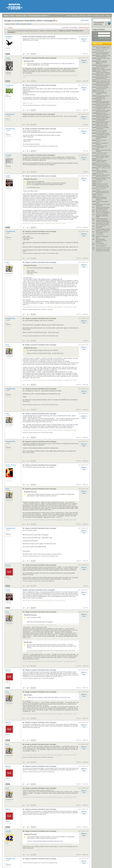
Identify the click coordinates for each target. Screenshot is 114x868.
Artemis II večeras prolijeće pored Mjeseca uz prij (103, 105)
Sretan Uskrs (99, 196)
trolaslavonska (10, 114)
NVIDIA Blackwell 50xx (102, 219)
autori (103, 16)
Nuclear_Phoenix (11, 465)
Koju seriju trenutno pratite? (103, 248)
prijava (68, 16)
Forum (12, 16)
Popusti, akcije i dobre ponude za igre (102, 147)
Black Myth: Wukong (101, 210)
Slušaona (98, 182)
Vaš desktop (99, 181)
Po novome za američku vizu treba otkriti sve (102, 88)
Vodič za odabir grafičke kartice (102, 202)
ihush (7, 262)
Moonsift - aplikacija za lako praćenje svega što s (103, 56)
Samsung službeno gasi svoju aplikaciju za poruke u (103, 134)
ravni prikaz (74, 27)
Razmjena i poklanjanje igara (102, 237)
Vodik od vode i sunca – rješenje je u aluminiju (102, 125)
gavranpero (9, 37)
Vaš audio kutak (100, 90)
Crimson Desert (100, 243)
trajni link (86, 54)
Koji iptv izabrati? (100, 68)
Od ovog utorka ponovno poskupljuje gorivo (102, 97)
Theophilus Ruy (11, 129)
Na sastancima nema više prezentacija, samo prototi (103, 250)
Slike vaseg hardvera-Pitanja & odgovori (102, 246)
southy (8, 58)
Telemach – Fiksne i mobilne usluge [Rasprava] (103, 72)
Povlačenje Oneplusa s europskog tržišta (102, 119)
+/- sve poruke (65, 27)
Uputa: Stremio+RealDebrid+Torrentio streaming (103, 150)
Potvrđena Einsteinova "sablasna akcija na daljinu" (103, 117)
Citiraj (84, 41)
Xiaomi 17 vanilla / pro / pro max (103, 168)
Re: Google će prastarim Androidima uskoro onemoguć (39, 58)
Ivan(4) (8, 176)
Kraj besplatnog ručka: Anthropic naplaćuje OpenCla (102, 137)
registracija (74, 16)
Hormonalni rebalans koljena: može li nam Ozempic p (101, 199)
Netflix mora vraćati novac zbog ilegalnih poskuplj (103, 208)
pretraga (108, 16)
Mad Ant (8, 565)
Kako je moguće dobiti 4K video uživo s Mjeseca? (103, 53)
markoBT (8, 831)
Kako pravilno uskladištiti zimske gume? (102, 128)
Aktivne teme (98, 44)
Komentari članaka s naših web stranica (40, 16)
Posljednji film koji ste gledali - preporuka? (102, 154)
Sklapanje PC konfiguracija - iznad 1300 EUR (103, 108)
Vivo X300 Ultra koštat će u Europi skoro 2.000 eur (103, 66)
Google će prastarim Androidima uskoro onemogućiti (39, 37)
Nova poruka (85, 20)
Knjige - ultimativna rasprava (101, 189)
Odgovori (84, 39)
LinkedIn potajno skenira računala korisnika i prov (102, 186)
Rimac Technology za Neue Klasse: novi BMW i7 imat (103, 47)
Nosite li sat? (99, 159)
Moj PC (8, 54)
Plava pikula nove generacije (101, 99)
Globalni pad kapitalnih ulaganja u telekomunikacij (103, 221)
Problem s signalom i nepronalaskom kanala (102, 171)
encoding (9, 155)
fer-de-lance (9, 85)
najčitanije (89, 16)
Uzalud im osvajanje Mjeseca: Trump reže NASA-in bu (101, 62)
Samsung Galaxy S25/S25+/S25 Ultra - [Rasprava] (102, 240)
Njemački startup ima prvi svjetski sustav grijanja (103, 122)
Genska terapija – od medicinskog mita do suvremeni (101, 93)
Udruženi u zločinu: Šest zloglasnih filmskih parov (102, 192)
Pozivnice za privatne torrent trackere (102, 50)
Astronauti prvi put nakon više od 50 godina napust (102, 224)
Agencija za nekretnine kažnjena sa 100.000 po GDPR (102, 216)
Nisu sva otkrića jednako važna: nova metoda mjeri (103, 212)
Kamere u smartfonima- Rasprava (102, 144)
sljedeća (10, 28)
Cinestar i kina (100, 235)
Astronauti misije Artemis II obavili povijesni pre (103, 78)
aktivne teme (82, 16)
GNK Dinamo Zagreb (101, 163)
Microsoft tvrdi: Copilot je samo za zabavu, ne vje (102, 157)
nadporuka (85, 81)
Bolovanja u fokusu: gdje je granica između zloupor (103, 111)
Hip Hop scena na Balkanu (103, 80)
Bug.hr (6, 16)
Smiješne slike (100, 173)
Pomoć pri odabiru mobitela (103, 70)
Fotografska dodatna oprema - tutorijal (101, 161)
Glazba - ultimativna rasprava (101, 141)
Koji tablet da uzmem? (102, 184)
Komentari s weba (21, 16)
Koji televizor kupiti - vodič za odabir (103, 59)
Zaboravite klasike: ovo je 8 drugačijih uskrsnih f (103, 179)
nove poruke (96, 16)
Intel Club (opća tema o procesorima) (102, 232)
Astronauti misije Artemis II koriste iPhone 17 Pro (103, 176)
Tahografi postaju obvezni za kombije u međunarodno (103, 165)
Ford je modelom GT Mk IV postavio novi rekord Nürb (103, 230)
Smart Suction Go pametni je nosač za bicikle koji (103, 85)
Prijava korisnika (99, 29)
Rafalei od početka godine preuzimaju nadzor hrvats (103, 102)
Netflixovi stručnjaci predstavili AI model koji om (103, 114)
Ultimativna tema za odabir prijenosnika (103, 205)
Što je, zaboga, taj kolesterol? (101, 227)
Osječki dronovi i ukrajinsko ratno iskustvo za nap (103, 75)
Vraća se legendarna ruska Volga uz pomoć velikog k (103, 82)
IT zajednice (99, 194)
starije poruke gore (84, 27)
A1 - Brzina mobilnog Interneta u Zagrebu (101, 131)
